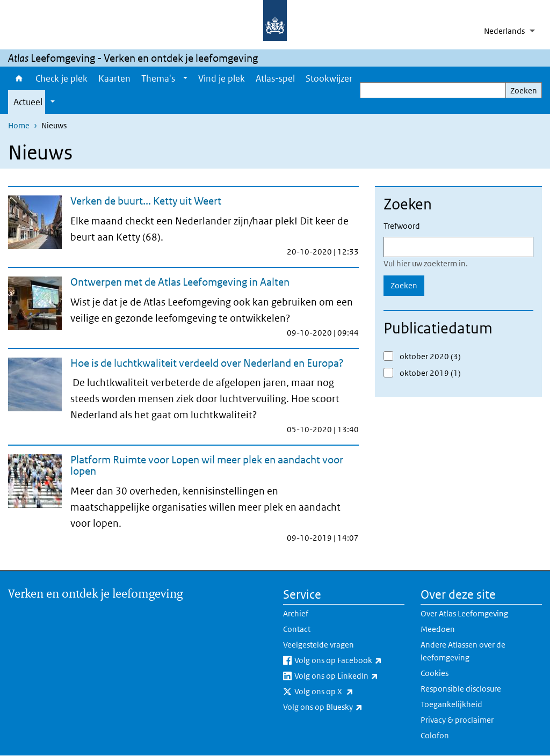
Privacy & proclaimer (457, 720)
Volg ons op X (348, 692)
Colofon (435, 735)
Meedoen (438, 629)
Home (19, 78)
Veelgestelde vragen (319, 645)
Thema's (158, 78)
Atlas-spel (275, 78)
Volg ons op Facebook (349, 660)
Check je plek (61, 78)
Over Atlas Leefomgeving (464, 613)
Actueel (28, 102)
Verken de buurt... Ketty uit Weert (146, 201)
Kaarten (114, 78)
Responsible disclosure (461, 689)
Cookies (435, 673)
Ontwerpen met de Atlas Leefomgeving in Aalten (180, 282)
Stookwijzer (329, 78)
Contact (297, 629)
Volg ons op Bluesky (344, 707)
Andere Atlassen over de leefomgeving (463, 651)
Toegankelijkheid (451, 704)
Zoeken (524, 90)
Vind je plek (222, 78)
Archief (296, 613)
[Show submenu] (185, 78)
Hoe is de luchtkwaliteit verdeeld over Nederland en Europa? (207, 363)
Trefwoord (402, 226)
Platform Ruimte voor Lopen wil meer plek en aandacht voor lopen (207, 465)
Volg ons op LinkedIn (349, 676)
